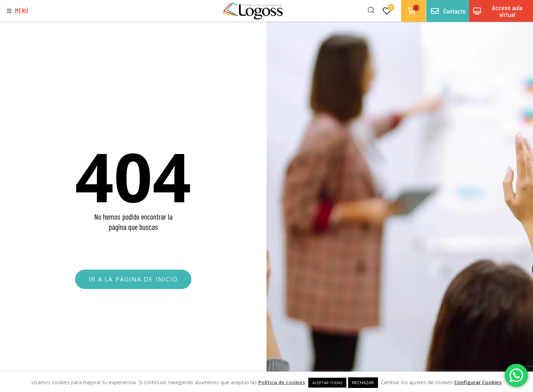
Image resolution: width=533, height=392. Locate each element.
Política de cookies (282, 382)
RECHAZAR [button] (363, 382)
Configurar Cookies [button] (478, 382)
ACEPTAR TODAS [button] (327, 383)
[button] (18, 11)
